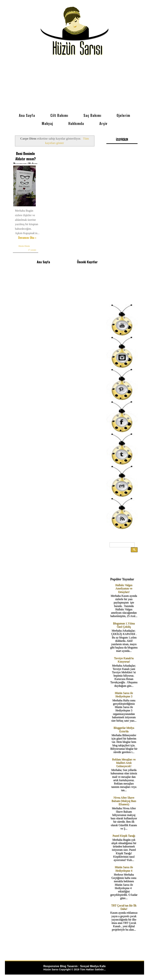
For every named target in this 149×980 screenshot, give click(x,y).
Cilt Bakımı (59, 115)
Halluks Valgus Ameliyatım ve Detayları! (124, 588)
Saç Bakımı (92, 115)
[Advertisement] (74, 85)
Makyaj (47, 123)
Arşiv (103, 123)
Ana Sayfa (27, 115)
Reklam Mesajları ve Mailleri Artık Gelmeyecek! (124, 763)
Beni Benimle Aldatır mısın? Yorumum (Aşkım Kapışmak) (25, 161)
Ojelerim (123, 115)
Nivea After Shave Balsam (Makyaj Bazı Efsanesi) (124, 801)
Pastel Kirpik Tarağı (124, 836)
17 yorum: (32, 250)
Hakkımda (76, 123)
